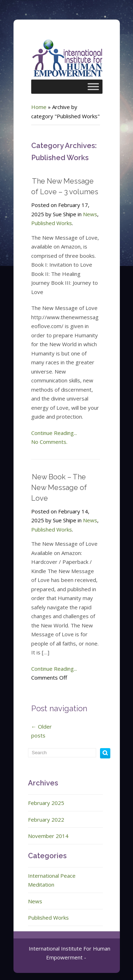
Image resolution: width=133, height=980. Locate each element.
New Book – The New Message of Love (59, 488)
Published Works (52, 223)
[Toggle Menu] (93, 86)
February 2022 (46, 820)
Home (39, 107)
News (90, 214)
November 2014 (48, 836)
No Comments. (49, 442)
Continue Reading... (54, 433)
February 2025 (46, 803)
